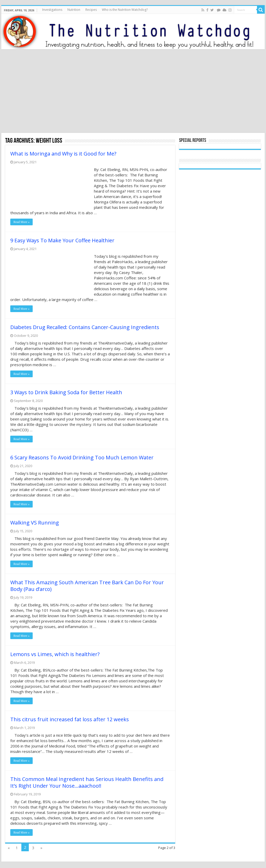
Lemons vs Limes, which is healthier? (55, 654)
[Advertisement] (133, 92)
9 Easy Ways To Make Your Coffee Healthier (62, 240)
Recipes (91, 10)
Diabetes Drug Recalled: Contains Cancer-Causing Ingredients (85, 327)
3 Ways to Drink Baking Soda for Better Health (66, 392)
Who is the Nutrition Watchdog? (125, 10)
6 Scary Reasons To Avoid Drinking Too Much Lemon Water (82, 457)
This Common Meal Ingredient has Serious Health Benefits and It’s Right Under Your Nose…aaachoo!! (87, 782)
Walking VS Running (35, 523)
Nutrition (74, 10)
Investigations (52, 10)
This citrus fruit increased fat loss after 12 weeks (70, 719)
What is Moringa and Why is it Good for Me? (63, 154)
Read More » (21, 222)
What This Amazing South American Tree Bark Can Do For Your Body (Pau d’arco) (87, 586)
